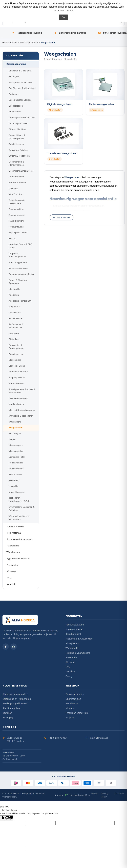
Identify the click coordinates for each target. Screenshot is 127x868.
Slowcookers (15, 360)
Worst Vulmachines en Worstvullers (19, 518)
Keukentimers (15, 474)
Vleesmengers (16, 445)
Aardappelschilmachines (20, 82)
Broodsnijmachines (18, 123)
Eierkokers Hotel (17, 457)
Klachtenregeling (11, 708)
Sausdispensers (16, 354)
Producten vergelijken (77, 713)
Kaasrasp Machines (18, 268)
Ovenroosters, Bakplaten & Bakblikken (22, 509)
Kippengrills (14, 289)
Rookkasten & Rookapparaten (16, 347)
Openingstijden (73, 699)
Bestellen (7, 713)
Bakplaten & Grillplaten (20, 71)
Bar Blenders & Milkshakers (22, 88)
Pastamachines (16, 318)
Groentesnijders (16, 209)
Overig (69, 676)
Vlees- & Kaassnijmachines (22, 410)
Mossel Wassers (17, 492)
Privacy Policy (105, 795)
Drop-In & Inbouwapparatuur (17, 255)
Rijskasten (14, 333)
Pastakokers (15, 313)
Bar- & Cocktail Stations (20, 100)
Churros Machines (18, 129)
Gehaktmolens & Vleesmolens (17, 202)
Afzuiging (11, 571)
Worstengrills (15, 434)
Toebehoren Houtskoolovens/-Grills (20, 500)
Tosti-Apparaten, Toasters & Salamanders (22, 391)
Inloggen (70, 708)
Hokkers (13, 238)
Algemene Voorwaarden (15, 694)
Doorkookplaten (16, 177)
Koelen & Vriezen (15, 526)
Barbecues (14, 94)
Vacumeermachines (18, 398)
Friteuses (13, 188)
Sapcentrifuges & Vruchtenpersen (17, 137)
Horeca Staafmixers (18, 372)
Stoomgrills (14, 76)
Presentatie (12, 565)
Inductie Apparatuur (18, 262)
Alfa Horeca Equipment (21, 794)
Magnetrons (14, 307)
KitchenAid (14, 480)
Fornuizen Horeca (17, 183)
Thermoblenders (17, 383)
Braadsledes (15, 112)
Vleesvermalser (16, 451)
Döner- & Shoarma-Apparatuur (18, 282)
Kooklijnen (14, 295)
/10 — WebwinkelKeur (72, 795)
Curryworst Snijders (18, 150)
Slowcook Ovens (17, 366)
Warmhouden (13, 552)
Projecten (70, 718)
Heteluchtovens (16, 227)
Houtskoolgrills (16, 463)
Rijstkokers (14, 339)
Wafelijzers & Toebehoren (21, 416)
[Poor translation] (9, 818)
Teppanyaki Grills (17, 378)
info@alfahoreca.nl (99, 738)
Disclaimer (119, 794)
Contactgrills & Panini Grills (22, 118)
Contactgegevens (74, 694)
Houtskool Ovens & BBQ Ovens (21, 246)
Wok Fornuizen (16, 194)
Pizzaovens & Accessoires (20, 539)
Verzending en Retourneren (17, 699)
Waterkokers (15, 422)
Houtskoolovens (16, 469)
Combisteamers (16, 144)
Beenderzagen (16, 106)
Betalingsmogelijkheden (15, 704)
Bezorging (8, 718)
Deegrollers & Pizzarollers (21, 171)
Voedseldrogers (16, 404)
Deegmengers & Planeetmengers (17, 163)
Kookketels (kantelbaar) (20, 301)
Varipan (12, 439)
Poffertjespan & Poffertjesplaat (16, 326)
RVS (9, 578)
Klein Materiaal (14, 533)
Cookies (94, 794)
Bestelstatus (72, 704)
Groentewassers (17, 215)
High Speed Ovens (18, 233)
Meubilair (11, 584)
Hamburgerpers (16, 221)
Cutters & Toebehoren (19, 156)
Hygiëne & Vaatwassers (18, 559)
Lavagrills (13, 486)
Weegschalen (16, 428)
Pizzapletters (13, 546)
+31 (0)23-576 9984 (58, 738)
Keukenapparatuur (16, 64)
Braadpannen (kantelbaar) (21, 274)
